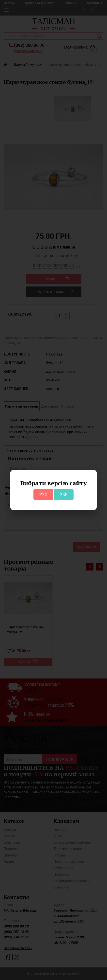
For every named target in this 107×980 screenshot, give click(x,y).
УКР (64, 494)
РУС (43, 494)
